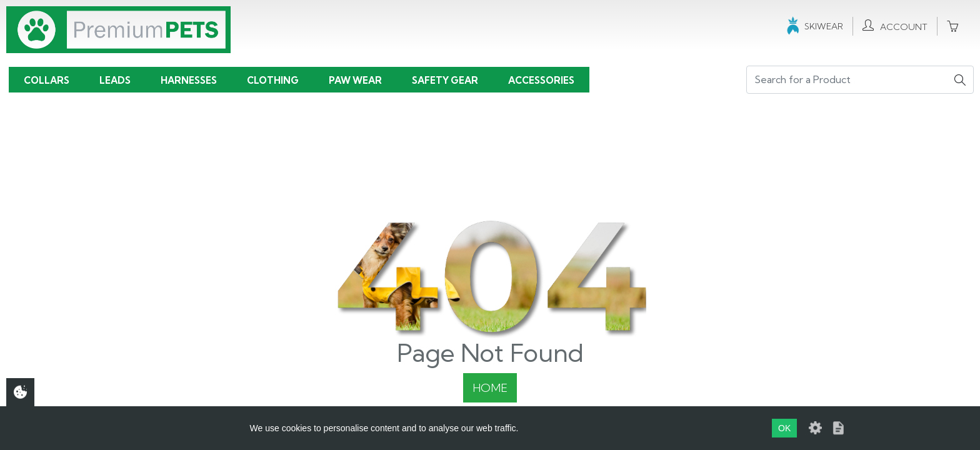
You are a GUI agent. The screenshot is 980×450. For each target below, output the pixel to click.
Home (490, 388)
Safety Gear (445, 80)
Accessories (541, 80)
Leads (115, 80)
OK (784, 428)
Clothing (273, 80)
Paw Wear (355, 80)
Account (895, 26)
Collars (47, 80)
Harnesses (189, 80)
